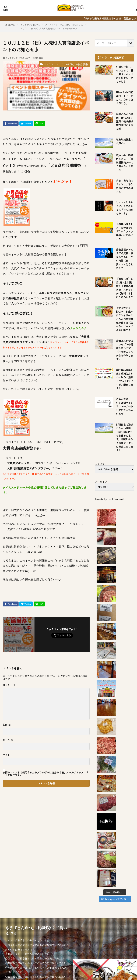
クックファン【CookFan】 (83, 952)
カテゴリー (101, 464)
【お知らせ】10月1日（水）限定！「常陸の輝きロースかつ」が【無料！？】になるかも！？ (125, 288)
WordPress (108, 956)
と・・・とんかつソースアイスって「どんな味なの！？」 (125, 208)
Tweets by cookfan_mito (110, 499)
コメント (9, 685)
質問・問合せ (58, 944)
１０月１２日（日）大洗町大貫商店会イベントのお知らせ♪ (49, 28)
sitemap (109, 944)
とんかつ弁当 (68, 940)
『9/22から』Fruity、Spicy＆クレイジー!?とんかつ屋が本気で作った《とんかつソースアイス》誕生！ (125, 319)
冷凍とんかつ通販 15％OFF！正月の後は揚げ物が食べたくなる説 (125, 121)
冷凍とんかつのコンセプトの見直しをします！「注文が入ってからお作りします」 (125, 350)
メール (8, 740)
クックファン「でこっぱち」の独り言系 (64, 25)
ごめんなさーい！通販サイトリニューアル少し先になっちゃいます (125, 406)
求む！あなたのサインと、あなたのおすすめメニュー (125, 186)
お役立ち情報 (116, 940)
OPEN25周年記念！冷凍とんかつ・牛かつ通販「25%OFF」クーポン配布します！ (125, 379)
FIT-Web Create (73, 956)
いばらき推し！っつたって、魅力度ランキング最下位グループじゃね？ (125, 74)
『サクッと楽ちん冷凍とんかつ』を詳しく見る (37, 904)
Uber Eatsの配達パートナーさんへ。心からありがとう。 (125, 98)
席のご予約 (78, 944)
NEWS (38, 940)
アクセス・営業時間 (33, 944)
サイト (6, 755)
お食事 (51, 940)
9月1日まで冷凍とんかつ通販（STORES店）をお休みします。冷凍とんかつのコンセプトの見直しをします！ (125, 437)
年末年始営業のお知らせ (125, 141)
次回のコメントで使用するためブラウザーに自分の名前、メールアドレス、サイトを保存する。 (45, 774)
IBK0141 (95, 944)
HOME (12, 25)
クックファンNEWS (30, 25)
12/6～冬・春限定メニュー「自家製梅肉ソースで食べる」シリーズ (125, 162)
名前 (7, 725)
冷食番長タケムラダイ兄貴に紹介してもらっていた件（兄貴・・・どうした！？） (125, 259)
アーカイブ (101, 482)
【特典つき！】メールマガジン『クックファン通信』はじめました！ (125, 231)
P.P (120, 944)
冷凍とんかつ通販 (92, 940)
